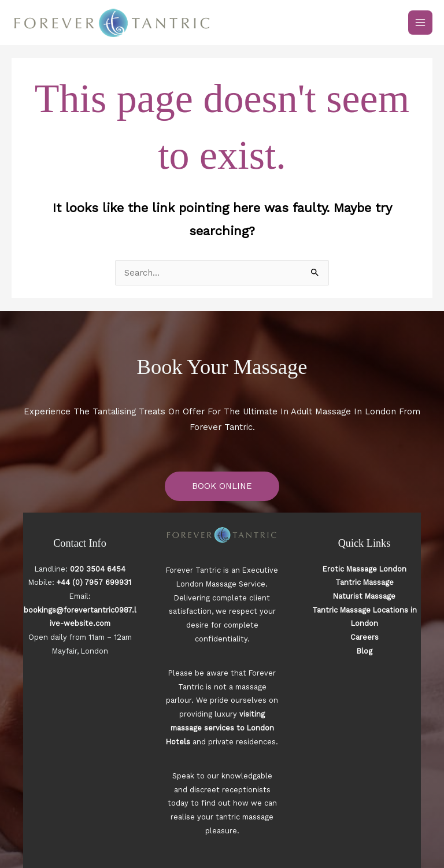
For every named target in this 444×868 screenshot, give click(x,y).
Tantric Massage (365, 582)
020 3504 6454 (98, 569)
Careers (365, 637)
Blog (365, 651)
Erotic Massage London (365, 569)
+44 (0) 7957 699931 (94, 582)
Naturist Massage (364, 596)
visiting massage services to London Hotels (220, 728)
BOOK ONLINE (222, 486)
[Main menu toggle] (420, 23)
